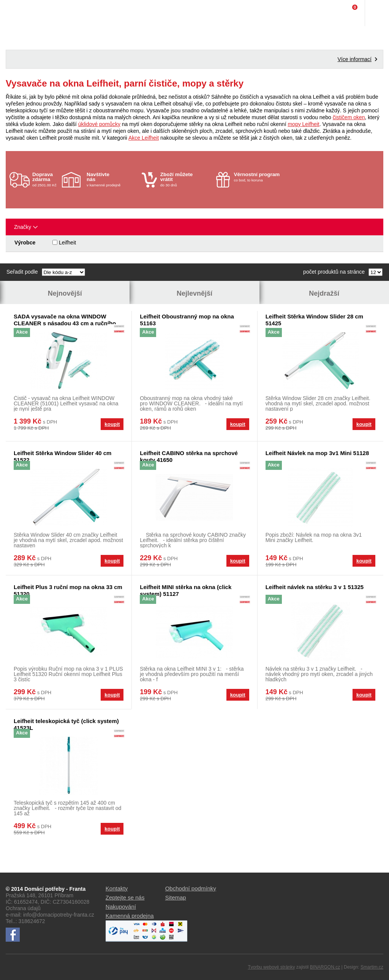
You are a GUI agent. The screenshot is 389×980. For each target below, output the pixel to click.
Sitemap (176, 897)
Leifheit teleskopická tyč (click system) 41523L (66, 724)
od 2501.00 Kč (46, 179)
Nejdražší (324, 293)
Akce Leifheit (144, 138)
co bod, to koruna (260, 177)
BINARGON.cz (325, 967)
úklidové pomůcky (99, 124)
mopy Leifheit (303, 124)
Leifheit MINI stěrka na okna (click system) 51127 (186, 590)
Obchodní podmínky (191, 888)
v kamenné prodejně (112, 179)
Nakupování (121, 907)
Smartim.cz (372, 967)
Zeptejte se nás (125, 897)
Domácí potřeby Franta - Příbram (21, 13)
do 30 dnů (186, 179)
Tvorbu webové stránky (271, 967)
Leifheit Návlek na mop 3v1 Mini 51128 (317, 453)
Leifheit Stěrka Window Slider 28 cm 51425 (314, 320)
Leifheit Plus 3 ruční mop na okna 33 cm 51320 (68, 590)
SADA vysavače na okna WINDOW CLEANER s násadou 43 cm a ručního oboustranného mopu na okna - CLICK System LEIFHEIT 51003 (66, 320)
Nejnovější (65, 293)
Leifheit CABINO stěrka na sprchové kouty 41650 (189, 456)
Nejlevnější (194, 293)
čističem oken (349, 117)
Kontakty (117, 888)
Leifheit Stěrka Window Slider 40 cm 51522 (62, 456)
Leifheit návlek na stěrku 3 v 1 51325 (315, 587)
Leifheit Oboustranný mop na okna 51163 (187, 320)
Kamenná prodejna (130, 916)
